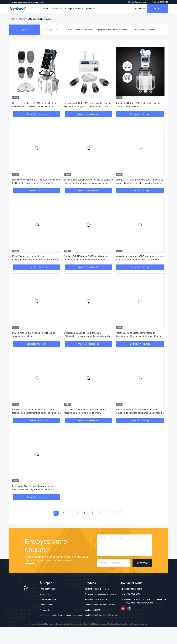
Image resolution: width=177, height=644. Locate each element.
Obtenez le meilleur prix (37, 131)
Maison (45, 9)
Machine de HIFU (92, 627)
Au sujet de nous (74, 9)
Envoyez (142, 579)
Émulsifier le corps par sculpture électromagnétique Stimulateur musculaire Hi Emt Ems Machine (37, 276)
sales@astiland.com (137, 2)
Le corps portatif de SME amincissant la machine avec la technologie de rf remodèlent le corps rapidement (88, 123)
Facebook (129, 625)
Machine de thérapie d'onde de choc (100, 621)
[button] (57, 46)
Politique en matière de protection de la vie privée (61, 632)
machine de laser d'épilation (80, 46)
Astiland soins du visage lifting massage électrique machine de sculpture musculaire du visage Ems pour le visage (139, 353)
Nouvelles (91, 9)
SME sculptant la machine (144, 46)
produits (21, 36)
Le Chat (158, 9)
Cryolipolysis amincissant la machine (112, 46)
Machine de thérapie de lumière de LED (102, 632)
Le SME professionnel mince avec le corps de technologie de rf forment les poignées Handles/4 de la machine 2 (36, 430)
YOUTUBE (123, 625)
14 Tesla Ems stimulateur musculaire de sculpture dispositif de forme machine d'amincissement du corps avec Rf (88, 200)
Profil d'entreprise (47, 606)
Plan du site (45, 627)
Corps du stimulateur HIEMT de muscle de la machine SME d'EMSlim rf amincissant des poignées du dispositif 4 (34, 123)
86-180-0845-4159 (160, 2)
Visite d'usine (45, 611)
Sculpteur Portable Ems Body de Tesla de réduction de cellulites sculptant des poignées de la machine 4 (140, 430)
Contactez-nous (47, 621)
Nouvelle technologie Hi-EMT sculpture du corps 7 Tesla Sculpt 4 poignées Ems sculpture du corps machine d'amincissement (139, 276)
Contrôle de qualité (48, 616)
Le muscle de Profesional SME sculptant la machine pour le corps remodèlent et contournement (85, 430)
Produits (57, 9)
